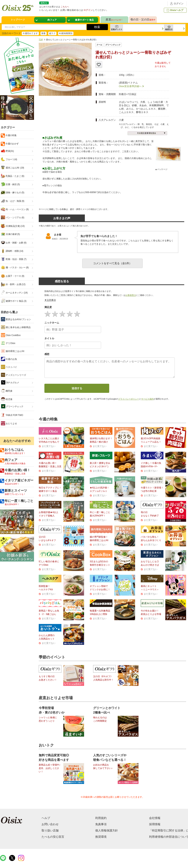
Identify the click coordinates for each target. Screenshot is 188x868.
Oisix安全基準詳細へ (130, 86)
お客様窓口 (131, 295)
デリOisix (8, 343)
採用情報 (155, 824)
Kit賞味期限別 (66, 33)
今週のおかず (12, 144)
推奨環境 (101, 837)
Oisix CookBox (11, 335)
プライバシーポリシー (129, 399)
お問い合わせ (50, 824)
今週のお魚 (9, 359)
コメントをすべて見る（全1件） (112, 263)
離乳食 (7, 391)
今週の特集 (11, 135)
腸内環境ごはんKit (13, 351)
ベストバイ (9, 367)
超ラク (52, 33)
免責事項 (101, 824)
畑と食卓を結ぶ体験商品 (16, 327)
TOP (41, 40)
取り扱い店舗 (50, 830)
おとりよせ (9, 423)
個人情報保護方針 (107, 830)
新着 (44, 33)
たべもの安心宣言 (53, 837)
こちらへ (65, 7)
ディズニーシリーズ (14, 375)
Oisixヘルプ (174, 10)
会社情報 (155, 818)
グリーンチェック (12, 406)
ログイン (176, 4)
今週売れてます (30, 33)
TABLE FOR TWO (12, 415)
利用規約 (101, 818)
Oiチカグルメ (10, 382)
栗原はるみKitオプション (16, 319)
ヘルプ (46, 818)
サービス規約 (147, 399)
